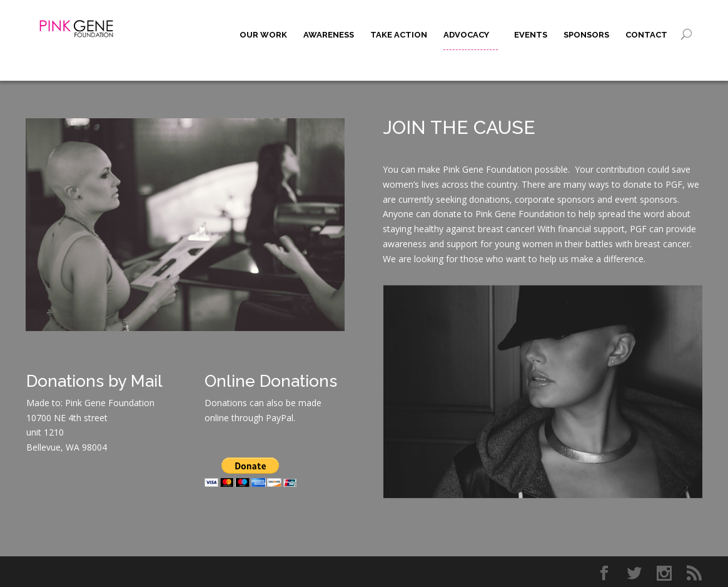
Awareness (329, 35)
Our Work (263, 35)
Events (531, 35)
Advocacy (466, 35)
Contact (646, 35)
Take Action (399, 35)
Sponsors (586, 35)
